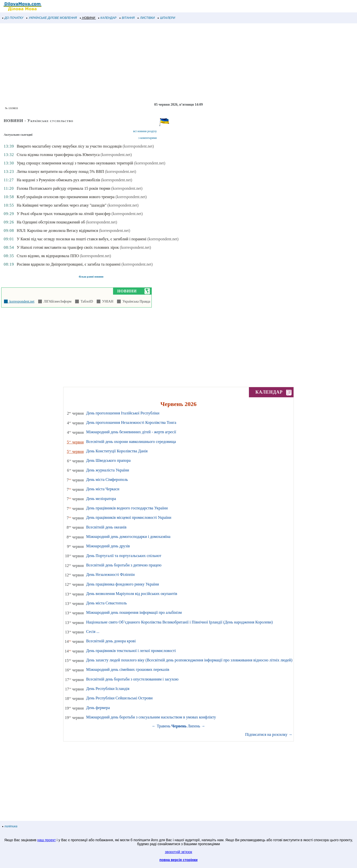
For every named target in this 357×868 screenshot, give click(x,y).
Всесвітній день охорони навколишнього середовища (131, 442)
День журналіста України (108, 470)
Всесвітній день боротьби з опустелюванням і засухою (132, 679)
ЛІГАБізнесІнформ (57, 301)
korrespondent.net (21, 301)
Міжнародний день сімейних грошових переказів (128, 669)
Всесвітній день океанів (106, 527)
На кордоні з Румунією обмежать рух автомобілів (58, 180)
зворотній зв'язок (178, 852)
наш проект (47, 840)
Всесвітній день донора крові (111, 641)
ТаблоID (86, 301)
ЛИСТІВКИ (146, 18)
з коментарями (148, 138)
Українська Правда (135, 301)
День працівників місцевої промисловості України (129, 517)
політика (10, 826)
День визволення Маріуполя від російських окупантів (132, 594)
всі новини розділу (145, 131)
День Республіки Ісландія (108, 689)
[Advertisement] (149, 63)
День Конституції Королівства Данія (117, 451)
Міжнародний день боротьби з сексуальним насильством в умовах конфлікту (151, 717)
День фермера (98, 708)
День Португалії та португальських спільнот (124, 556)
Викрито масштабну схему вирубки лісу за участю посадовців (69, 146)
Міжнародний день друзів (108, 546)
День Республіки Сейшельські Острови (119, 698)
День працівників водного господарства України (127, 508)
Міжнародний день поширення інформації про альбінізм (134, 612)
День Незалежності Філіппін (111, 574)
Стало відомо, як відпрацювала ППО (48, 256)
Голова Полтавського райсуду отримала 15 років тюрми (63, 188)
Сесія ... (93, 632)
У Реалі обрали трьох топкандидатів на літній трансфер (63, 214)
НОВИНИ (88, 18)
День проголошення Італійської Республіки (123, 413)
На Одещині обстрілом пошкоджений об (51, 222)
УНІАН (107, 301)
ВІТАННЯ (127, 18)
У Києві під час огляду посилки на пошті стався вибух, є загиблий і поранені (81, 239)
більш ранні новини (91, 277)
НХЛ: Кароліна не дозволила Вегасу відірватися (57, 231)
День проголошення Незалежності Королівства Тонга (131, 422)
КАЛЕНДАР (107, 18)
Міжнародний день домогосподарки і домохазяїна (128, 537)
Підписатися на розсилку (269, 734)
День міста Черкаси (103, 489)
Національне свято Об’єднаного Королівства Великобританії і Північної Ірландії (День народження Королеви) (179, 622)
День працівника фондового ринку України (123, 584)
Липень (194, 726)
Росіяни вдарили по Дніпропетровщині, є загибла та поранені (69, 264)
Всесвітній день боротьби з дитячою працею (124, 565)
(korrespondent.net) (138, 146)
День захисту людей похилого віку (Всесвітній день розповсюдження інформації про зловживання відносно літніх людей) (189, 660)
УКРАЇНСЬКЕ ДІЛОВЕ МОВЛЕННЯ (52, 18)
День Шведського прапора (108, 460)
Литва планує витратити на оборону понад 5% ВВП (60, 171)
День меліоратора (101, 499)
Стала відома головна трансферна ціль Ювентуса (58, 155)
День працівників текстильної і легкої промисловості (131, 651)
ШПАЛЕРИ (166, 18)
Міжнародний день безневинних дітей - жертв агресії (131, 432)
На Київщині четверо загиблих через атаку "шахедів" (61, 205)
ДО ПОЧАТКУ (13, 18)
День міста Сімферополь (107, 480)
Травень (164, 726)
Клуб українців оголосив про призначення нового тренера (65, 197)
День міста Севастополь (107, 603)
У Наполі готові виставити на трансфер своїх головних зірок (68, 247)
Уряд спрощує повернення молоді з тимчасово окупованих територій (75, 163)
